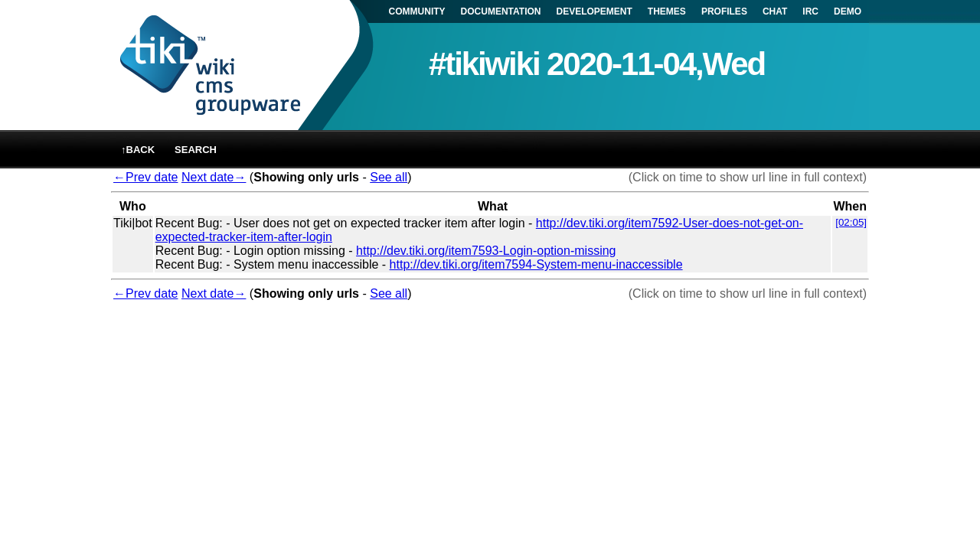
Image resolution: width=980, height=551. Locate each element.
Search (196, 150)
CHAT (775, 11)
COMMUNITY (417, 11)
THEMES (667, 11)
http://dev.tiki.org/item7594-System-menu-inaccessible (536, 264)
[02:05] (851, 222)
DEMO (848, 11)
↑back (138, 150)
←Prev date (145, 177)
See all (389, 177)
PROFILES (724, 11)
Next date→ (214, 177)
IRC (810, 11)
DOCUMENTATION (501, 11)
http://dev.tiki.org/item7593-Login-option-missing (486, 251)
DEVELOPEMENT (595, 11)
